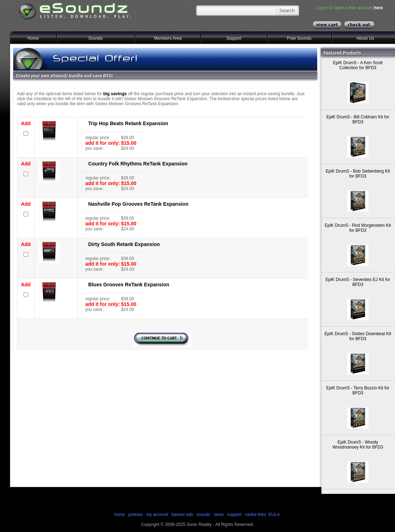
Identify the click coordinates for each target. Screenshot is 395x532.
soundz (204, 515)
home (120, 515)
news (219, 515)
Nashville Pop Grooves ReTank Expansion (138, 204)
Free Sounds (299, 38)
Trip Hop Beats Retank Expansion (128, 123)
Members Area (168, 38)
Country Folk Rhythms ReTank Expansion (138, 164)
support (235, 515)
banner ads (182, 515)
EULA (274, 515)
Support (234, 38)
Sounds (95, 38)
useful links (256, 515)
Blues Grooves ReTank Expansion (129, 285)
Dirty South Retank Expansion (124, 244)
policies (136, 515)
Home (33, 38)
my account (157, 515)
